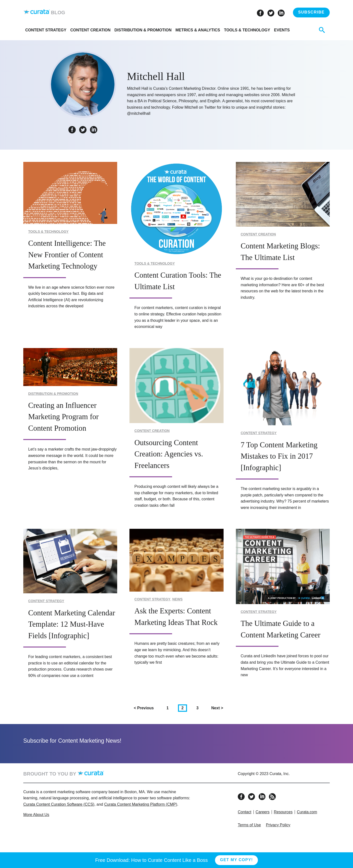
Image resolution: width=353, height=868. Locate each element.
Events (282, 30)
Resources (283, 812)
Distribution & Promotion (143, 30)
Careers (263, 812)
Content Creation (90, 30)
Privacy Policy (278, 825)
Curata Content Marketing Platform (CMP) (141, 804)
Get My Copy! (236, 860)
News (177, 599)
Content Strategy (46, 30)
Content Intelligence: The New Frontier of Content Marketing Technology (67, 255)
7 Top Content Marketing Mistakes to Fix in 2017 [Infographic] (279, 456)
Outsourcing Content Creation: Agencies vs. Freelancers (169, 454)
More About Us (36, 815)
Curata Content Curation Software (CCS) (59, 804)
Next (219, 708)
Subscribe (311, 12)
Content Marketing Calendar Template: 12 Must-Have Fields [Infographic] (72, 624)
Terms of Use (249, 825)
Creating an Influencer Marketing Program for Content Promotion (63, 417)
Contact (245, 812)
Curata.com (307, 812)
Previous (145, 708)
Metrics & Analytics (198, 30)
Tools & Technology (247, 30)
